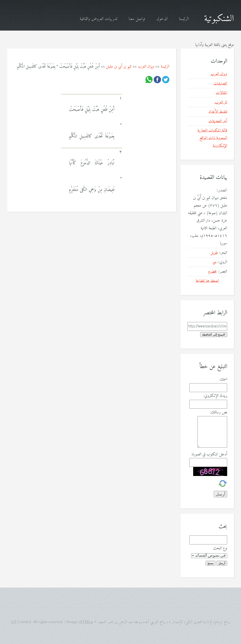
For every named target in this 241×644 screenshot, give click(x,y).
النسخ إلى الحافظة (214, 335)
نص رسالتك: (219, 412)
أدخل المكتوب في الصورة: (209, 454)
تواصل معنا (137, 19)
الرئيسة (184, 19)
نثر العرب (221, 102)
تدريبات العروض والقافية (98, 19)
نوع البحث (220, 548)
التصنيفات (220, 84)
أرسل (222, 563)
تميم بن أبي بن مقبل (119, 67)
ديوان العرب (146, 67)
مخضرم (212, 272)
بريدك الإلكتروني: (215, 396)
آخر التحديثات (218, 121)
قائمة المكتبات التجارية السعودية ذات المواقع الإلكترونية (212, 138)
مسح (211, 563)
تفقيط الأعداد (218, 112)
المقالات (222, 93)
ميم (215, 262)
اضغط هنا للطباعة (207, 281)
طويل (214, 253)
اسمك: (223, 379)
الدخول (162, 19)
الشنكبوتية (219, 19)
